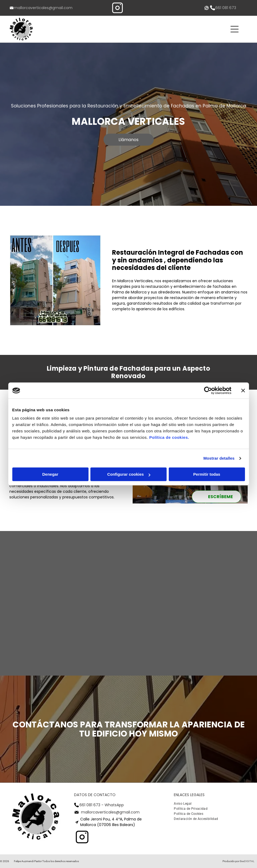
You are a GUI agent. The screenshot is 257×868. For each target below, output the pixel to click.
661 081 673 (226, 8)
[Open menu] (235, 29)
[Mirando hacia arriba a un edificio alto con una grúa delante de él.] (36, 573)
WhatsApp (114, 805)
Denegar (50, 474)
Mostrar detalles (219, 458)
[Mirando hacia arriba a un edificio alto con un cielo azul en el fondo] (98, 573)
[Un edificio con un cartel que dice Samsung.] (220, 634)
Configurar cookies (129, 474)
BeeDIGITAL (247, 861)
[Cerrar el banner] (243, 390)
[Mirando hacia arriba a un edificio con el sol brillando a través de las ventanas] (159, 573)
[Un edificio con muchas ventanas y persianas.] (159, 634)
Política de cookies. (169, 438)
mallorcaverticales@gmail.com (43, 8)
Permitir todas (207, 474)
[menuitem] (185, 804)
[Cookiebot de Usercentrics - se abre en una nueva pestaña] (208, 390)
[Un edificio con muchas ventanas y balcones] (98, 634)
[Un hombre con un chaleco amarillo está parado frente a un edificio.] (36, 634)
